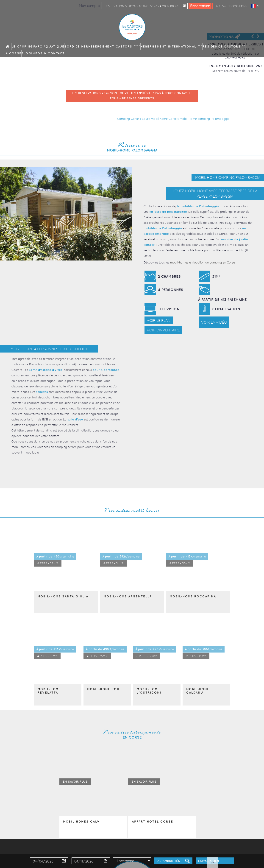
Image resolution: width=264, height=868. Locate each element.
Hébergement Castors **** (106, 47)
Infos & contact (232, 47)
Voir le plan (159, 320)
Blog (215, 47)
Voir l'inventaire (163, 330)
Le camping (39, 47)
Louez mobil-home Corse (159, 119)
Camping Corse (128, 119)
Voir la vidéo (214, 322)
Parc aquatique (58, 47)
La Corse (203, 47)
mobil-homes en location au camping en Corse (203, 262)
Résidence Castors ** (180, 47)
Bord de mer (79, 47)
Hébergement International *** (144, 47)
